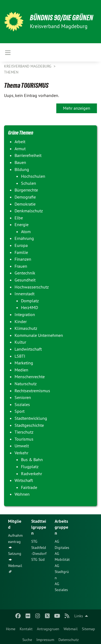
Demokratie (25, 204)
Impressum (45, 640)
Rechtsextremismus (32, 391)
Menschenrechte (30, 377)
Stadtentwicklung (31, 418)
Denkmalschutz (29, 211)
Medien (21, 370)
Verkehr (21, 453)
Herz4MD (29, 307)
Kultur (20, 342)
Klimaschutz (26, 328)
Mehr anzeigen (77, 108)
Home (11, 629)
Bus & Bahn (32, 459)
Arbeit (20, 142)
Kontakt (26, 629)
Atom (26, 232)
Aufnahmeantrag (15, 538)
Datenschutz (69, 640)
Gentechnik (25, 273)
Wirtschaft (24, 480)
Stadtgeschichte (29, 425)
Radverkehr (32, 474)
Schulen (29, 183)
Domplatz (30, 301)
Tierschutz (24, 432)
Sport (20, 411)
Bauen (20, 162)
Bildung (22, 169)
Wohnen (22, 494)
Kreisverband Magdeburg (28, 66)
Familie (21, 252)
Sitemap (88, 629)
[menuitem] (11, 628)
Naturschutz (26, 384)
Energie (22, 224)
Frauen (21, 266)
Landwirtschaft (28, 349)
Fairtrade (29, 487)
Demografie (25, 197)
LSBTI (20, 356)
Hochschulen (33, 176)
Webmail (71, 629)
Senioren (23, 397)
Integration (25, 314)
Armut (20, 149)
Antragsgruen (48, 629)
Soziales (22, 404)
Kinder (21, 321)
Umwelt (22, 446)
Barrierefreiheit (28, 155)
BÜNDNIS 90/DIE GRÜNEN (62, 18)
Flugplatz (30, 467)
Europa (21, 245)
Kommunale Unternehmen (39, 335)
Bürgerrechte (26, 190)
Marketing (24, 363)
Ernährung (24, 238)
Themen (11, 72)
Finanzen (23, 259)
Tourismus (24, 439)
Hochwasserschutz (32, 287)
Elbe (19, 218)
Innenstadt (25, 294)
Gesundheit (25, 280)
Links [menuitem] (79, 616)
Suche (27, 640)
